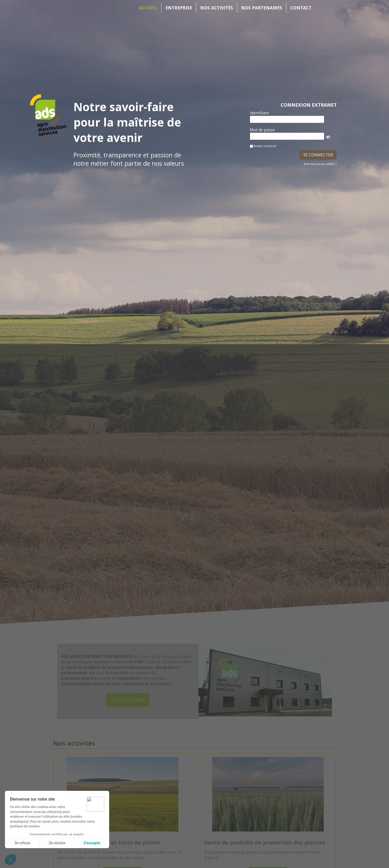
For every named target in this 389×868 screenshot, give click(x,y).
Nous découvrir (128, 700)
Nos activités (217, 8)
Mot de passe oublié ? (320, 164)
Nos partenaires (262, 8)
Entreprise (179, 8)
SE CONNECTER (318, 155)
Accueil (148, 8)
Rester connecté (265, 146)
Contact (301, 8)
